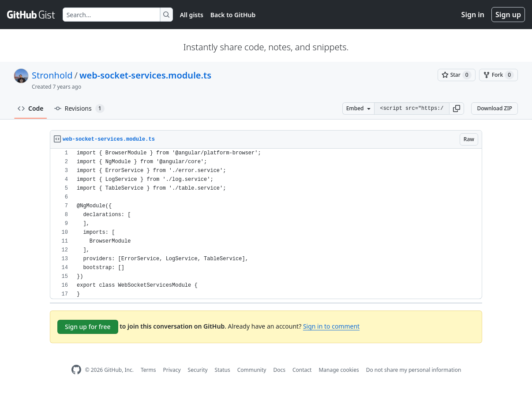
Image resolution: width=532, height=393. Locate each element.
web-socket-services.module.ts (145, 75)
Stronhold (52, 75)
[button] (457, 109)
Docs (279, 370)
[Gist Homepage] (31, 15)
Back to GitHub (233, 15)
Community (252, 370)
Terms (148, 370)
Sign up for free (88, 327)
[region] (266, 224)
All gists (192, 15)
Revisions (79, 109)
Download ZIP (495, 108)
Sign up (508, 15)
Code (31, 108)
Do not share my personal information (414, 370)
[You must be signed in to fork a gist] (498, 75)
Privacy (172, 370)
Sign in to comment (331, 326)
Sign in (473, 15)
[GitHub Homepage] (76, 370)
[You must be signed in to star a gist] (457, 75)
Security (198, 370)
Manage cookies (339, 370)
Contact (302, 370)
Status (223, 370)
